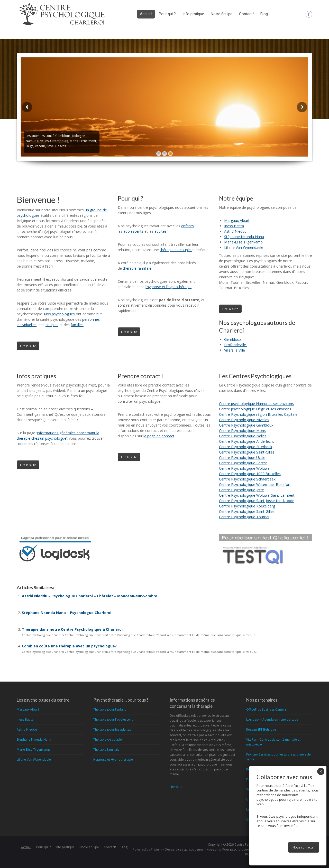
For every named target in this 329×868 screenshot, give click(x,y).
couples (52, 325)
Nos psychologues (60, 314)
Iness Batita (234, 226)
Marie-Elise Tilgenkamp (243, 242)
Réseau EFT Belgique (261, 729)
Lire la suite (28, 346)
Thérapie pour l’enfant (109, 709)
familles (77, 325)
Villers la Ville (235, 350)
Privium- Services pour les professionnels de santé (278, 757)
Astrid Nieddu (235, 231)
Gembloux (233, 339)
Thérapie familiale (106, 749)
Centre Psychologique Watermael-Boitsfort (255, 484)
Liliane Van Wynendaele (244, 247)
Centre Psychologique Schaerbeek (247, 479)
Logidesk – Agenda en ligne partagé (272, 719)
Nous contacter (304, 847)
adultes (161, 231)
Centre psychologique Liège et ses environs (255, 409)
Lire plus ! (177, 787)
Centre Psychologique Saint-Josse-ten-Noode (257, 501)
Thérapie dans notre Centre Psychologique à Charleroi (72, 629)
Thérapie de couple (108, 739)
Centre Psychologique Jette (241, 490)
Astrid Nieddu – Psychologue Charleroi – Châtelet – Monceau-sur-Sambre (90, 596)
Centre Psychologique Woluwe (244, 468)
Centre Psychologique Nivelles (244, 420)
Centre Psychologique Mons (242, 431)
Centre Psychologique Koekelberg (247, 506)
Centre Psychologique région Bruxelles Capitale (258, 414)
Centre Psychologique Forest (243, 463)
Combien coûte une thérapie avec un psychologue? (69, 646)
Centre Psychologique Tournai (244, 517)
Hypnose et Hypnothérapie (113, 759)
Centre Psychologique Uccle (242, 457)
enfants (188, 226)
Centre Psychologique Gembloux (246, 425)
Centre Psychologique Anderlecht (246, 441)
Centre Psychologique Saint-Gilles (247, 452)
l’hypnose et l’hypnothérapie (168, 287)
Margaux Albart (237, 220)
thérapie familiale (137, 268)
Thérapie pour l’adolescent (113, 719)
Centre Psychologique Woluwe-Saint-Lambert (257, 495)
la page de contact (159, 436)
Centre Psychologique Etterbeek (246, 447)
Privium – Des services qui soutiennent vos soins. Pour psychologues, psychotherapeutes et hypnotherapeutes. (232, 849)
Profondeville (236, 345)
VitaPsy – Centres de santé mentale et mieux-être (273, 742)
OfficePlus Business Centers (266, 709)
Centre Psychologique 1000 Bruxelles (250, 474)
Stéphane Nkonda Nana (244, 237)
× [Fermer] (321, 771)
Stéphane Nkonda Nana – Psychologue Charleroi (67, 613)
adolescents (134, 231)
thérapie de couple (175, 250)
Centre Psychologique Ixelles (243, 436)
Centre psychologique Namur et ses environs (256, 404)
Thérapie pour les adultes (112, 729)
